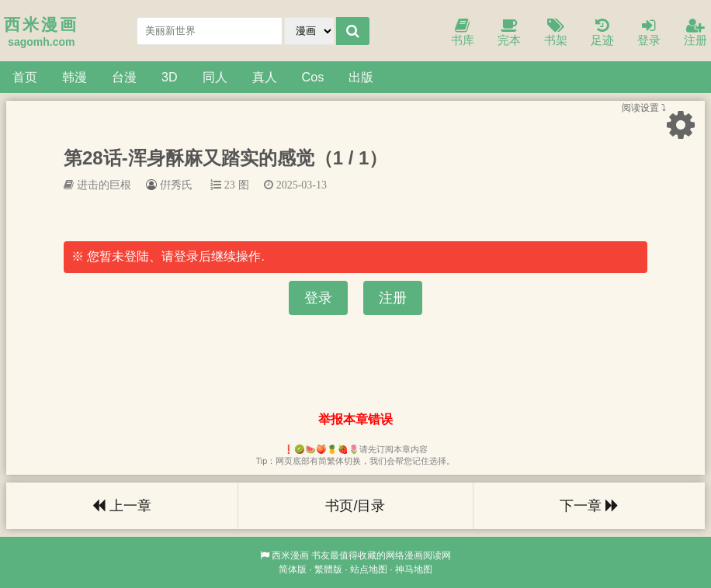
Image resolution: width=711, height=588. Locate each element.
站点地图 (369, 569)
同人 (215, 77)
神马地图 (414, 569)
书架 (556, 33)
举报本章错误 (355, 419)
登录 (649, 33)
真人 (265, 77)
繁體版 (328, 569)
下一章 (589, 506)
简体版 (293, 569)
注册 (695, 33)
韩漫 (75, 77)
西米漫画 (290, 555)
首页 (25, 77)
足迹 (602, 33)
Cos (313, 77)
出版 (361, 77)
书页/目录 (355, 506)
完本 (509, 33)
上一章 (122, 506)
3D (170, 77)
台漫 (124, 77)
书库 (463, 33)
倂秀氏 (176, 185)
